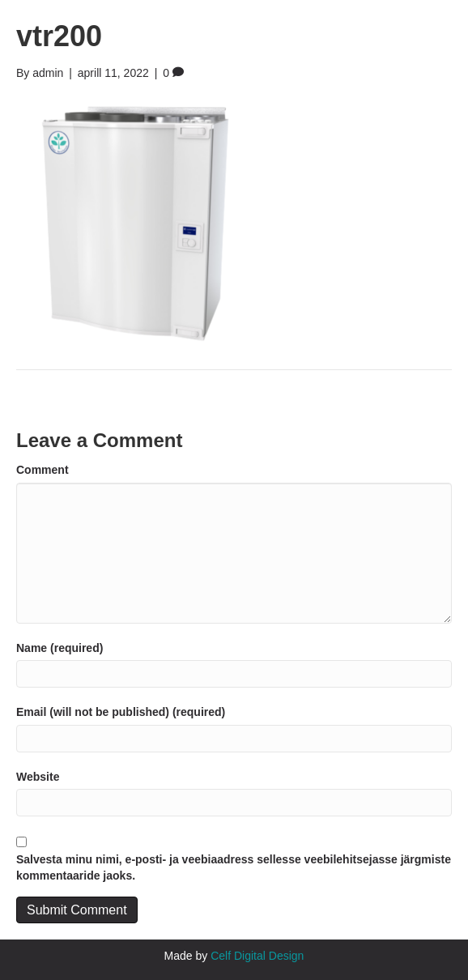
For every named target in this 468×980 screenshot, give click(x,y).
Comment (43, 470)
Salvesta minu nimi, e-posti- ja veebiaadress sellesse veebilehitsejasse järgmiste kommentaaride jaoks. (234, 867)
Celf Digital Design (257, 956)
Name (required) (60, 648)
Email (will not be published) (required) (121, 712)
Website (38, 777)
